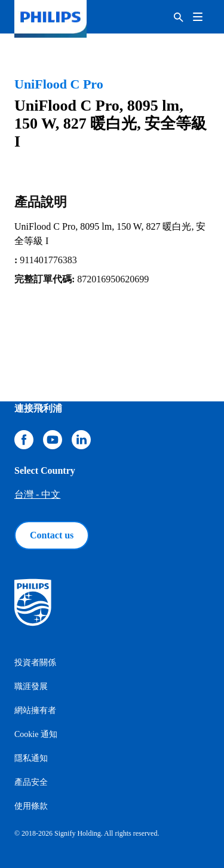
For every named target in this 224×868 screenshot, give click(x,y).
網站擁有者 (35, 710)
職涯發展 (31, 686)
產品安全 (31, 782)
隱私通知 (31, 758)
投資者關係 (35, 663)
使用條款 (31, 806)
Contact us (52, 535)
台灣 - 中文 (37, 494)
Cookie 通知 (36, 734)
